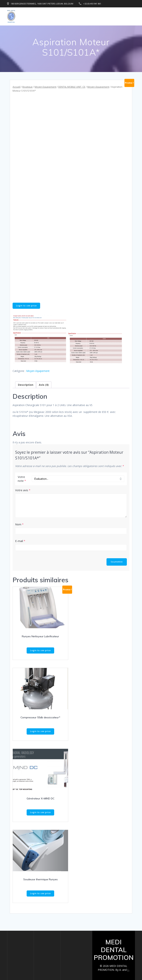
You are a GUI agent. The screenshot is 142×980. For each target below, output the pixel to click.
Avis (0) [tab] (44, 385)
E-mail (20, 541)
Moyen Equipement (45, 87)
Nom (19, 524)
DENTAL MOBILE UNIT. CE (72, 87)
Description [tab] (26, 385)
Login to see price (26, 306)
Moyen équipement (98, 87)
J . (128, 970)
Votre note (22, 479)
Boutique (27, 87)
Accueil (16, 87)
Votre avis (23, 490)
